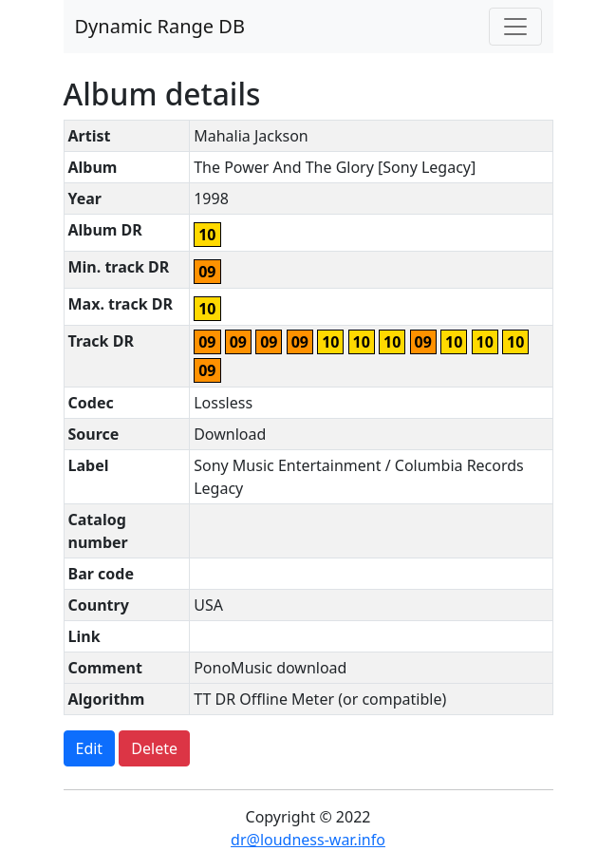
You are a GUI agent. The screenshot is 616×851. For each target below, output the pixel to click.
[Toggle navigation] (515, 27)
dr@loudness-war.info (308, 840)
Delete (154, 748)
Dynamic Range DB (160, 26)
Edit (90, 748)
